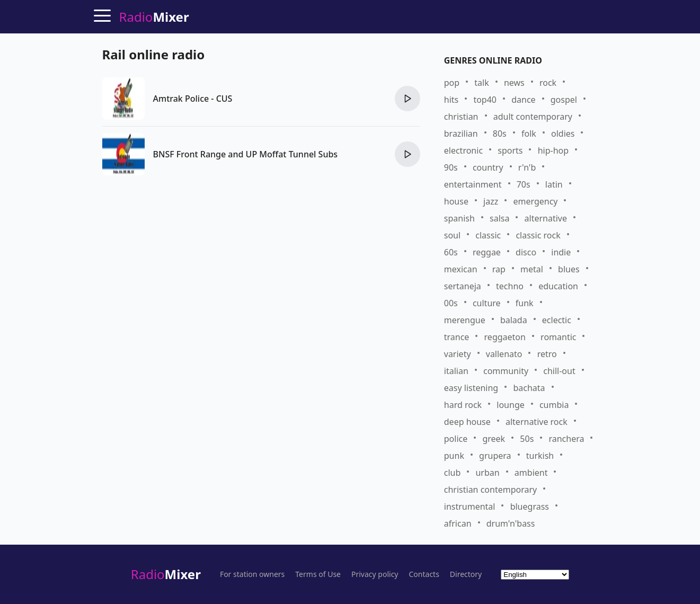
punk (454, 456)
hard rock (463, 405)
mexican (461, 269)
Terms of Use (318, 574)
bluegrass (530, 507)
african (458, 523)
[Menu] (102, 15)
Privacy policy (375, 574)
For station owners (252, 574)
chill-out (559, 371)
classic (488, 235)
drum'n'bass (511, 523)
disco (526, 252)
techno (510, 286)
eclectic (557, 320)
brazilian (461, 134)
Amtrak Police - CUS (193, 99)
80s (500, 134)
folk (529, 134)
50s (527, 439)
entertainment (473, 184)
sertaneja (463, 286)
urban (487, 473)
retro (547, 354)
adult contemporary (533, 117)
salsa (499, 218)
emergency (535, 201)
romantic (558, 337)
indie (561, 252)
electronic (463, 150)
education (558, 286)
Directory (466, 574)
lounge (510, 405)
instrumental (470, 507)
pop (452, 83)
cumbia (554, 405)
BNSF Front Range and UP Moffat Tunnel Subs (246, 154)
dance (523, 100)
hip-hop (553, 150)
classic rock (538, 235)
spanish (459, 218)
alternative (546, 218)
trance (457, 337)
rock (548, 83)
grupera (495, 456)
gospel (564, 100)
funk (525, 303)
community (506, 371)
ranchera (566, 439)
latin (554, 184)
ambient (531, 473)
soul (452, 235)
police (456, 439)
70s (524, 184)
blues (569, 269)
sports (510, 150)
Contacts (424, 574)
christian (461, 117)
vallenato (504, 354)
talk (481, 83)
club (453, 473)
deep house (467, 422)
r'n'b (527, 167)
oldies (563, 134)
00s (451, 303)
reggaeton (505, 337)
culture (487, 303)
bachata (529, 388)
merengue (465, 320)
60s (451, 252)
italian (456, 371)
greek (494, 439)
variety (458, 354)
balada (514, 320)
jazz (491, 201)
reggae (487, 252)
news (514, 83)
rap (499, 269)
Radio (166, 574)
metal (532, 269)
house (456, 201)
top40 (485, 100)
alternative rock (537, 422)
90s (451, 167)
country (488, 167)
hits (451, 100)
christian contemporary (490, 490)
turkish (540, 456)
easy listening (471, 388)
